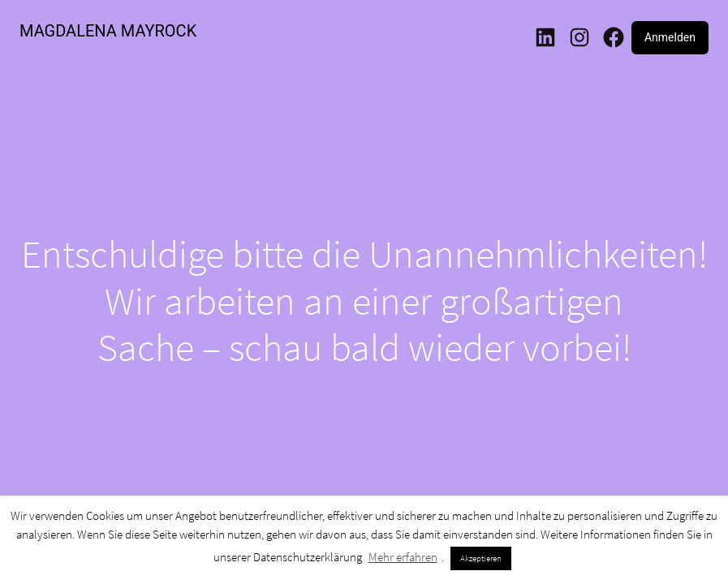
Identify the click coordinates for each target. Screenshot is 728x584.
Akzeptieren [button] (481, 558)
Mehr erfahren (403, 557)
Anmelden (670, 37)
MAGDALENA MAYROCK (108, 31)
